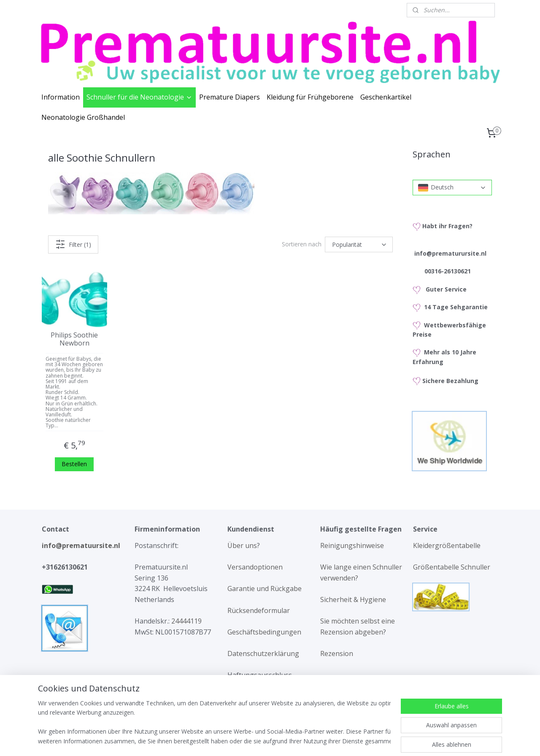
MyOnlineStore (363, 741)
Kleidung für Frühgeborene (310, 97)
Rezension (337, 653)
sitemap (238, 741)
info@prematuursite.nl (83, 545)
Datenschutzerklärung (263, 653)
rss (255, 741)
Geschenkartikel (386, 97)
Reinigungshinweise (352, 545)
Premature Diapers (229, 97)
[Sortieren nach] (359, 244)
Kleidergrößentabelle (448, 545)
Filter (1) (73, 244)
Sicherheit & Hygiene (353, 599)
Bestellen (74, 463)
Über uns (242, 545)
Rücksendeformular (259, 610)
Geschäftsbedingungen (264, 632)
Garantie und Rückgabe (265, 589)
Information (61, 97)
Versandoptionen (255, 567)
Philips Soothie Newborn (74, 339)
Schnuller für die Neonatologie (139, 97)
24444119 (186, 621)
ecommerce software (289, 741)
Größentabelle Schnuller (452, 567)
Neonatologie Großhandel (83, 117)
